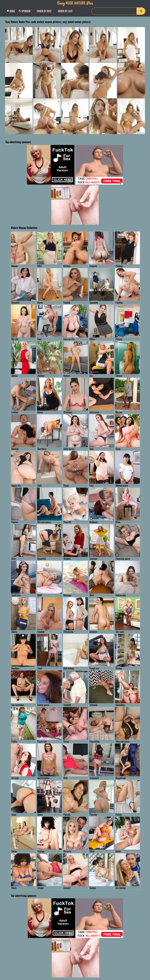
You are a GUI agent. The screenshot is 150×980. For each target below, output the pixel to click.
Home (12, 11)
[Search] (118, 11)
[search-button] (141, 11)
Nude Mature (75, 3)
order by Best (44, 11)
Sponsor (25, 11)
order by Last (65, 11)
